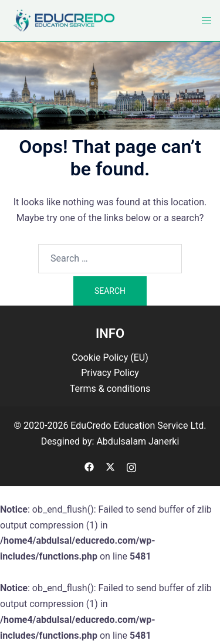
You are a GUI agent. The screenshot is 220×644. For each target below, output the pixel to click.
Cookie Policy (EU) (110, 357)
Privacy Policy (110, 373)
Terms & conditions (110, 389)
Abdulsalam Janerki (138, 441)
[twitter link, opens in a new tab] (110, 466)
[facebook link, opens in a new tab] (89, 466)
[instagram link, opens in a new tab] (131, 466)
